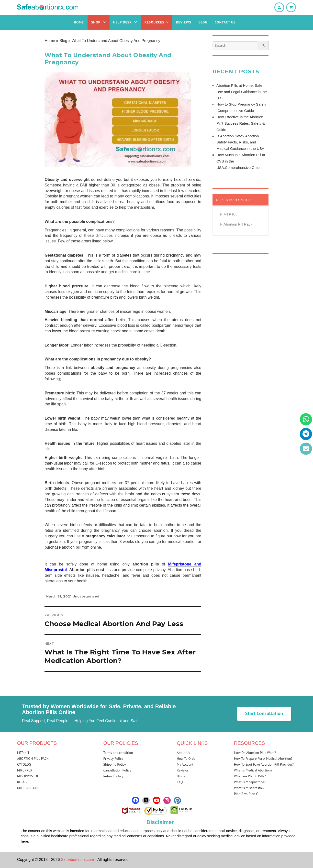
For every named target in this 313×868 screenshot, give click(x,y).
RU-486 (23, 782)
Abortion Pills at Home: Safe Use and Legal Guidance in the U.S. (242, 92)
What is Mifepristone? (250, 782)
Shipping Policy (115, 764)
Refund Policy (113, 776)
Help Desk (125, 22)
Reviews (184, 22)
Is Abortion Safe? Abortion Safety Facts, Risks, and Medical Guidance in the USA (240, 142)
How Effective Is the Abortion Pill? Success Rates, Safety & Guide (241, 123)
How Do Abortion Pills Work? (255, 753)
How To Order (187, 759)
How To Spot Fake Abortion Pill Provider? (264, 764)
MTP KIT (23, 753)
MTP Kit (230, 214)
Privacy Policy (113, 759)
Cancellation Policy (117, 770)
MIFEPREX (25, 770)
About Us (183, 753)
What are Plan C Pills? (250, 776)
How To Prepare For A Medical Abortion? (263, 759)
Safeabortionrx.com (78, 860)
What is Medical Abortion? (253, 770)
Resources (157, 22)
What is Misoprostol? (249, 788)
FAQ (180, 782)
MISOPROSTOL (28, 776)
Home (79, 22)
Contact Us (225, 22)
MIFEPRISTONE (28, 788)
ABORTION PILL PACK (33, 759)
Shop (99, 22)
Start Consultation (264, 713)
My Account (185, 764)
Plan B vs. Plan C (246, 794)
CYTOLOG (24, 764)
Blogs (181, 776)
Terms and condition (118, 753)
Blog (203, 22)
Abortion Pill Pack (238, 224)
